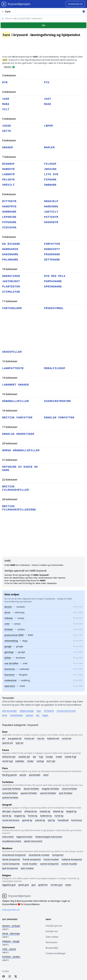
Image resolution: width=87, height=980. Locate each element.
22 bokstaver (10, 480)
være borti (10, 686)
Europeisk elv (15, 738)
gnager (8, 147)
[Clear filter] (44, 18)
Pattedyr (20, 761)
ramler (49, 147)
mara (6, 104)
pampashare (53, 281)
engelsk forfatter (59, 418)
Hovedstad (63, 820)
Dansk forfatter (31, 789)
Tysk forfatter (66, 793)
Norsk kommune (11, 820)
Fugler (45, 715)
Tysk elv (20, 743)
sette (7, 131)
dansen (8, 607)
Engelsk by (20, 816)
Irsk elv (41, 738)
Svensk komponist (49, 864)
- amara (9, 949)
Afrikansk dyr (9, 757)
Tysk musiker (27, 868)
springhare (53, 287)
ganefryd (9, 207)
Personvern (52, 942)
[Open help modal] (13, 67)
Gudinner (43, 885)
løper (49, 126)
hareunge (51, 207)
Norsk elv (67, 738)
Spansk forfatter (29, 793)
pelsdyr (8, 180)
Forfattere (49, 711)
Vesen (68, 885)
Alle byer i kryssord (12, 811)
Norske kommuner (66, 711)
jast (48, 99)
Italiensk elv (53, 738)
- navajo (11, 941)
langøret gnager (16, 385)
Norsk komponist (11, 864)
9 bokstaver (9, 237)
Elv (4, 738)
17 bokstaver (10, 427)
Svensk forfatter (48, 793)
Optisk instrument (33, 841)
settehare (52, 260)
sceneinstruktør (57, 401)
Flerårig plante (9, 775)
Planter (29, 715)
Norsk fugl (7, 761)
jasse (7, 126)
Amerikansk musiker (39, 855)
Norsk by (59, 816)
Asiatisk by (45, 811)
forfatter (9, 629)
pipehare (9, 222)
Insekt (59, 757)
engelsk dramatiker (18, 434)
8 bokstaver (9, 194)
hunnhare (9, 212)
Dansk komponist (11, 859)
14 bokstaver (10, 378)
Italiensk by (46, 816)
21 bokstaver (10, 460)
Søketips (8, 67)
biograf (8, 164)
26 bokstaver (10, 499)
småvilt (8, 185)
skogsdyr (51, 222)
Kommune (77, 820)
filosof (50, 164)
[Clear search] (84, 12)
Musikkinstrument (12, 841)
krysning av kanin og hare (20, 469)
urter (7, 624)
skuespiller (12, 352)
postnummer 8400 (14, 635)
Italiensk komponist (72, 859)
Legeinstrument (25, 837)
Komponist (58, 855)
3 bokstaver (9, 75)
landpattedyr (13, 368)
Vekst (46, 775)
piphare (50, 180)
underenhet (11, 680)
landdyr (8, 174)
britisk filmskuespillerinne (19, 508)
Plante (23, 775)
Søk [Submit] (43, 25)
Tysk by (51, 820)
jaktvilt (51, 212)
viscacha (9, 228)
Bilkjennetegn (27, 711)
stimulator (11, 292)
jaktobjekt (11, 281)
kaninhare (10, 254)
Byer (39, 711)
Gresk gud (23, 885)
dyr (5, 82)
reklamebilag (11, 641)
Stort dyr (51, 761)
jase (6, 99)
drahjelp (51, 201)
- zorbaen (11, 926)
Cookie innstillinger (56, 953)
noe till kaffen (11, 663)
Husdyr (49, 757)
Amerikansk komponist (14, 855)
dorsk (7, 612)
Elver (5, 715)
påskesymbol (54, 308)
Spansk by (27, 820)
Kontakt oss (52, 931)
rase (48, 104)
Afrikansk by (31, 811)
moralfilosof (55, 368)
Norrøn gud (56, 885)
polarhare (10, 260)
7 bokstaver (9, 157)
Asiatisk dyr (24, 757)
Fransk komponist (32, 859)
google (8, 646)
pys (47, 82)
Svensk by (40, 820)
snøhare (50, 185)
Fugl (41, 757)
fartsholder (12, 308)
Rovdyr (30, 761)
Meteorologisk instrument (49, 837)
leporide (9, 217)
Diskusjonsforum (11, 910)
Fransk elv (29, 738)
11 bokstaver (10, 301)
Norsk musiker (30, 864)
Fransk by (33, 816)
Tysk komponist (10, 868)
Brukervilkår (52, 948)
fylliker (8, 658)
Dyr (38, 715)
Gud (33, 885)
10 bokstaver (10, 269)
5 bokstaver (9, 119)
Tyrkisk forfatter (10, 798)
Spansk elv (8, 743)
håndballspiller (16, 401)
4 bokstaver (9, 92)
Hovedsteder (17, 715)
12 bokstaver (10, 361)
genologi (9, 652)
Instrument (8, 837)
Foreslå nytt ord (54, 926)
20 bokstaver (10, 443)
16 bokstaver (10, 410)
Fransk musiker (51, 859)
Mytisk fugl (70, 757)
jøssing (50, 169)
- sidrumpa (11, 933)
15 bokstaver (10, 394)
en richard (11, 244)
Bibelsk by (58, 811)
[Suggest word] (75, 4)
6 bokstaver (9, 140)
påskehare (52, 254)
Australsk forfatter (12, 789)
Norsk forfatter (70, 789)
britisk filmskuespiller (16, 488)
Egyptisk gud (9, 885)
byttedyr (9, 201)
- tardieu (11, 957)
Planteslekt (35, 775)
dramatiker (11, 276)
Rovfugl (40, 761)
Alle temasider (9, 711)
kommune (10, 669)
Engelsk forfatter (51, 789)
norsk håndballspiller (21, 450)
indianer (9, 618)
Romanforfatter (10, 793)
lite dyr (51, 174)
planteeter (11, 287)
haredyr (8, 169)
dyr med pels (55, 276)
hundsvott (52, 249)
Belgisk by (71, 811)
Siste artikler (52, 937)
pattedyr (51, 217)
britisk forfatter (17, 418)
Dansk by (7, 816)
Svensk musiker (69, 864)
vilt (6, 109)
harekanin (10, 249)
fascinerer (10, 675)
